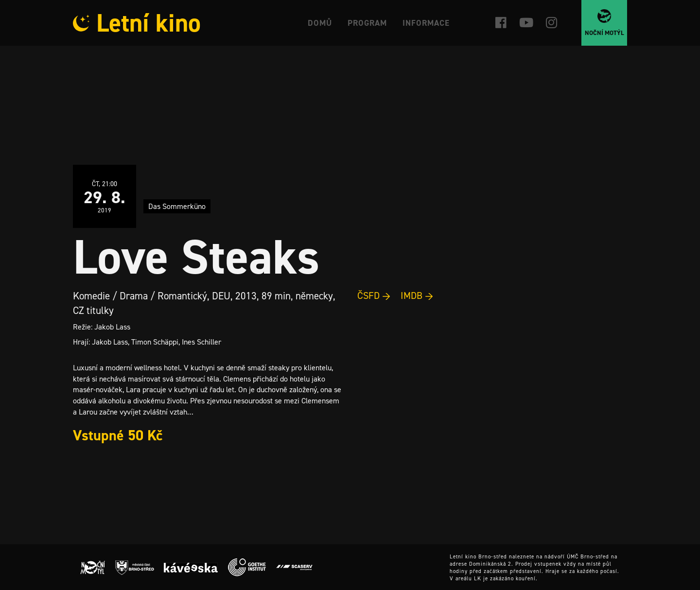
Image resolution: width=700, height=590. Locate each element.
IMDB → (417, 295)
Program (367, 23)
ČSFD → (374, 295)
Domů (320, 23)
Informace (426, 23)
